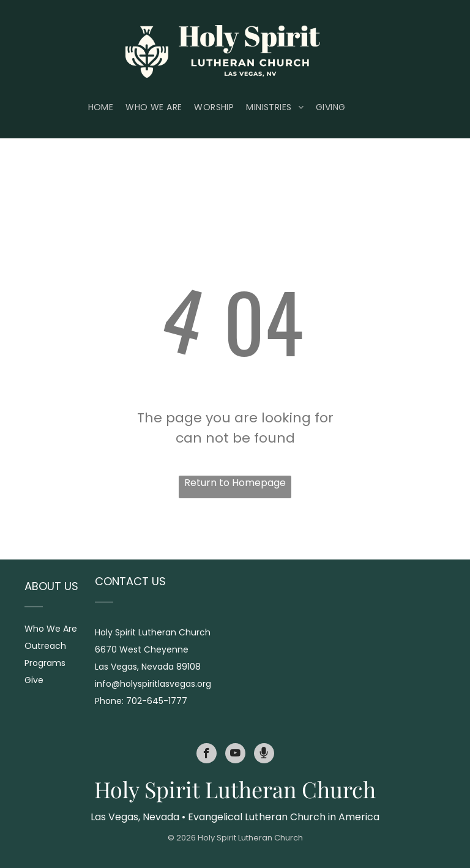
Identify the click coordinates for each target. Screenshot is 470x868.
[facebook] (207, 755)
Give (34, 680)
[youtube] (235, 755)
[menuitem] (107, 107)
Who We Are (51, 629)
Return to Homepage (235, 483)
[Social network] (264, 755)
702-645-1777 (157, 701)
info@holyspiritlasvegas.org (153, 684)
